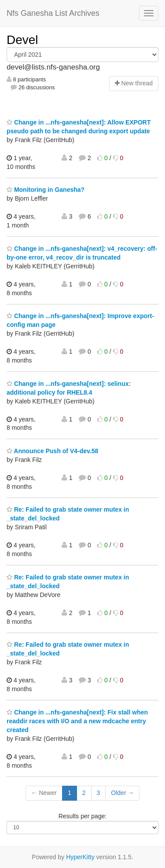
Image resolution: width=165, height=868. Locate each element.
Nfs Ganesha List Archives (53, 13)
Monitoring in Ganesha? (46, 190)
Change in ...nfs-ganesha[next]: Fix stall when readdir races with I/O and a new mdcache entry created (77, 721)
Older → (122, 793)
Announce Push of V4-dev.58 (52, 451)
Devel (22, 40)
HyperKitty (80, 857)
